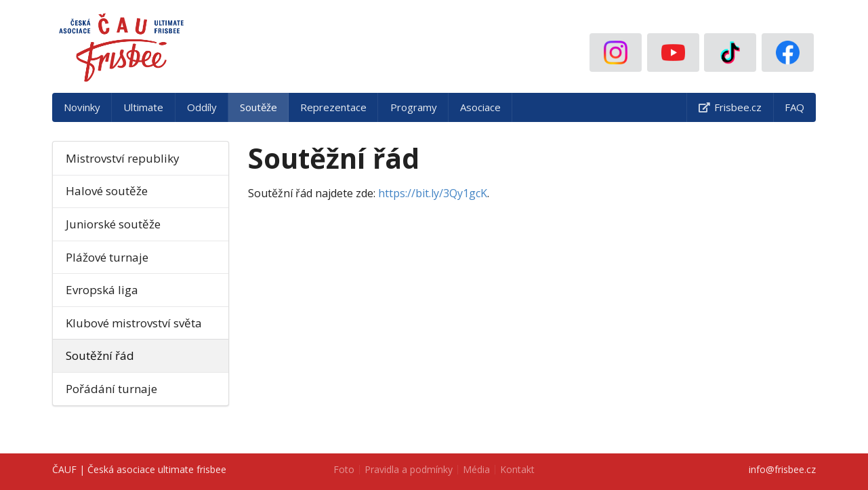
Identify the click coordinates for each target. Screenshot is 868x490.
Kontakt (517, 470)
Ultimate (143, 107)
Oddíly (202, 107)
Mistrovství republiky (123, 158)
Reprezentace (333, 107)
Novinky (82, 107)
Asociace (480, 107)
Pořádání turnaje (111, 389)
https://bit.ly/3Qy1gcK (433, 193)
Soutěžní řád (100, 355)
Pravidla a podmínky (409, 470)
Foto (344, 470)
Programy (414, 107)
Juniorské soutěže (113, 224)
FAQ (794, 107)
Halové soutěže (107, 191)
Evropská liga (102, 290)
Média (476, 470)
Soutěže (259, 107)
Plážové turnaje (107, 257)
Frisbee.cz (730, 107)
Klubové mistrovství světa (134, 323)
